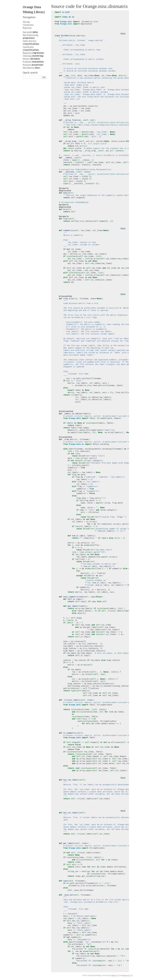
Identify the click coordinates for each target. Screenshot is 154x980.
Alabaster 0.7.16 (127, 975)
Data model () (30, 32)
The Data (26, 22)
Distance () (31, 59)
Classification (28, 25)
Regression (27, 28)
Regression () (33, 53)
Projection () (33, 65)
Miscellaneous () (32, 68)
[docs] (123, 33)
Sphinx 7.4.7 (115, 975)
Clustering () (33, 56)
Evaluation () (33, 62)
